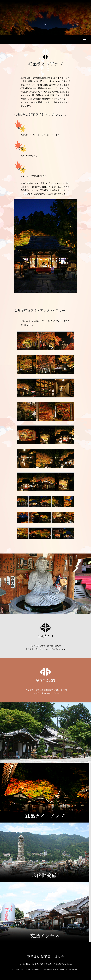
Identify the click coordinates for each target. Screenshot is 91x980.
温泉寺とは (46, 636)
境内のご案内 (46, 680)
